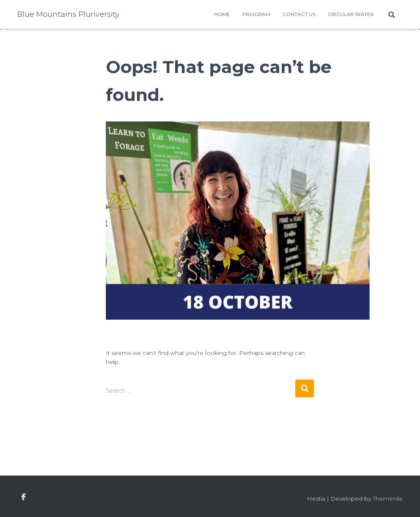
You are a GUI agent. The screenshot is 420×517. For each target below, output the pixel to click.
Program (256, 14)
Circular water (351, 14)
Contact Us (299, 14)
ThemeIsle (388, 499)
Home (222, 14)
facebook (23, 497)
